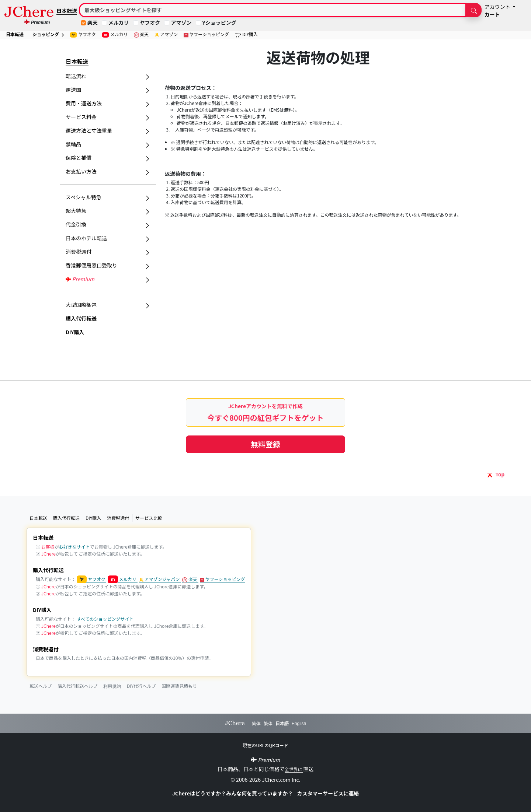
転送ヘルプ (41, 686)
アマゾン (181, 22)
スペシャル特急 (108, 197)
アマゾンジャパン (160, 579)
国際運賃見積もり (179, 686)
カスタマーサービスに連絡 (328, 793)
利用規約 (112, 686)
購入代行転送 (81, 318)
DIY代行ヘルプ (141, 686)
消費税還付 (118, 518)
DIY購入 (246, 34)
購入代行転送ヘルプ (77, 686)
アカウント (498, 7)
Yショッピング (219, 22)
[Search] (273, 10)
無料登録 (265, 444)
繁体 (268, 724)
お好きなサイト (74, 547)
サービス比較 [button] (149, 518)
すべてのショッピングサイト (105, 619)
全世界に (294, 769)
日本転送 (67, 11)
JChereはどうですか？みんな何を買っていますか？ (233, 793)
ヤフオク (150, 22)
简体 (256, 724)
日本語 (282, 724)
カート (492, 14)
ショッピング (48, 34)
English (299, 724)
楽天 (93, 22)
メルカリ (119, 22)
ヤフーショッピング (206, 34)
